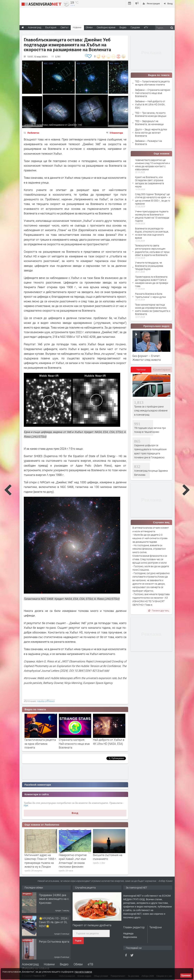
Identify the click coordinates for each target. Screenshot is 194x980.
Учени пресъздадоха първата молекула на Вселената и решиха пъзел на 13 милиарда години (152, 216)
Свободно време (106, 27)
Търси (78, 941)
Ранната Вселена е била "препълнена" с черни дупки (150, 295)
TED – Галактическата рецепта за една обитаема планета (152, 83)
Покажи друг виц (159, 610)
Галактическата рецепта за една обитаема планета (40, 744)
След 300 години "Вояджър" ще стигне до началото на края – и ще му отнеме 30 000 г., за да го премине (153, 199)
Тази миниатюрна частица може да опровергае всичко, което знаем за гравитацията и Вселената (153, 309)
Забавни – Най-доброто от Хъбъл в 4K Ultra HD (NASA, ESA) (150, 104)
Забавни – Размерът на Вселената (148, 142)
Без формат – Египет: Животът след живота (147, 358)
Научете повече (83, 972)
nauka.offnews (46, 701)
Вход (75, 813)
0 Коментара (116, 133)
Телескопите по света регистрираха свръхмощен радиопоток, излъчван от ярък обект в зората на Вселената (152, 250)
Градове (135, 27)
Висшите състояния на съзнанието (108, 857)
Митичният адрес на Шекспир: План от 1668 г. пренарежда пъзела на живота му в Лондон (41, 861)
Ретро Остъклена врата (54, 941)
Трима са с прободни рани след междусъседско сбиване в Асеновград (151, 411)
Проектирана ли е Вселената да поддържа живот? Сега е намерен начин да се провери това (152, 281)
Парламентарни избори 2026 (38, 32)
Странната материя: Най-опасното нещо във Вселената (74, 744)
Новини (77, 27)
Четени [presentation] (141, 369)
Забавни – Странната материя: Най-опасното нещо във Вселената (153, 93)
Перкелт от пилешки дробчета (92, 925)
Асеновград (30, 964)
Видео (64, 964)
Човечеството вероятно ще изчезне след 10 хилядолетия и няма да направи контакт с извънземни (152, 165)
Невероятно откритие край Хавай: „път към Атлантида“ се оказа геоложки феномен (73, 861)
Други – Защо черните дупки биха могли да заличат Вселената (151, 132)
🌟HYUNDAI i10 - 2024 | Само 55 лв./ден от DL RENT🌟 (54, 922)
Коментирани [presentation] (162, 369)
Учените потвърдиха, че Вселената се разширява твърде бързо (149, 266)
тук (26, 805)
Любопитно (33, 133)
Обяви (78, 964)
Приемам (186, 976)
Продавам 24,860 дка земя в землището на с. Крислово (54, 899)
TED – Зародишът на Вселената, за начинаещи (149, 123)
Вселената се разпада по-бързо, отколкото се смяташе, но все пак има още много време (152, 233)
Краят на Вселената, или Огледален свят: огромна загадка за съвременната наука (150, 182)
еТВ (90, 964)
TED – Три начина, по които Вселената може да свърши (151, 114)
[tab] (141, 371)
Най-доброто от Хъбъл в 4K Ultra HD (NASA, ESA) (109, 742)
